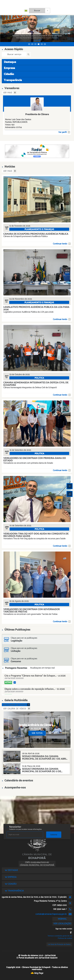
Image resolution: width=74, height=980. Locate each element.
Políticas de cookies (65, 938)
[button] (29, 44)
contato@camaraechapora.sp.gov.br (51, 914)
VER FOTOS (37, 733)
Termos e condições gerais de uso (60, 936)
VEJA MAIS (37, 40)
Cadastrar (54, 835)
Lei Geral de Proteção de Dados (59, 944)
